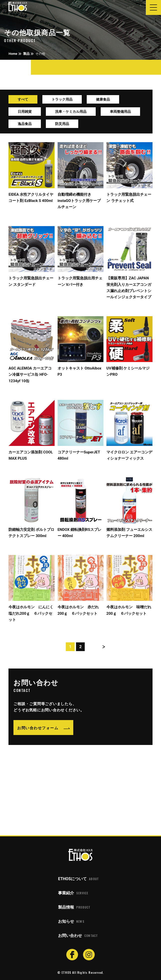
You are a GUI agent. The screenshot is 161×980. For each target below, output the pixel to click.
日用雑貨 (25, 112)
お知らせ (71, 921)
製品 (26, 54)
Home (13, 54)
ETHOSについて (79, 879)
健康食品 (103, 99)
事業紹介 (73, 893)
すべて (23, 99)
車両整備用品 (120, 112)
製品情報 (74, 907)
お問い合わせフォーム (38, 728)
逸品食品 (25, 124)
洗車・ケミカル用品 (71, 112)
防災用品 (62, 124)
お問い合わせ (78, 936)
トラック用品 (62, 99)
